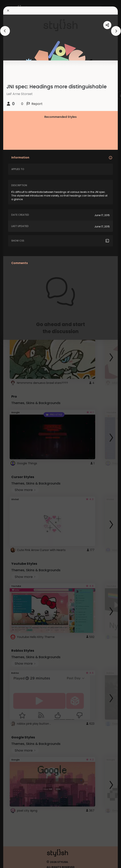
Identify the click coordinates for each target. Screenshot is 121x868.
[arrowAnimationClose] (5, 31)
